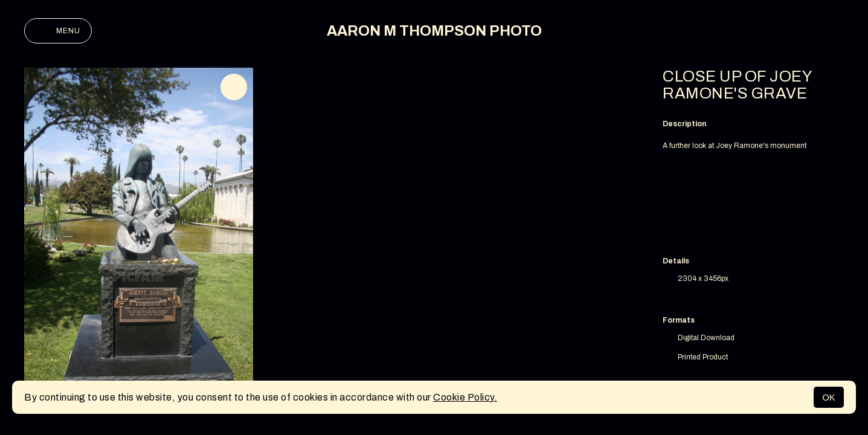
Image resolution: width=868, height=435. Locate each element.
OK (829, 397)
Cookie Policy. (465, 397)
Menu (58, 31)
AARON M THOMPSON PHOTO (434, 31)
